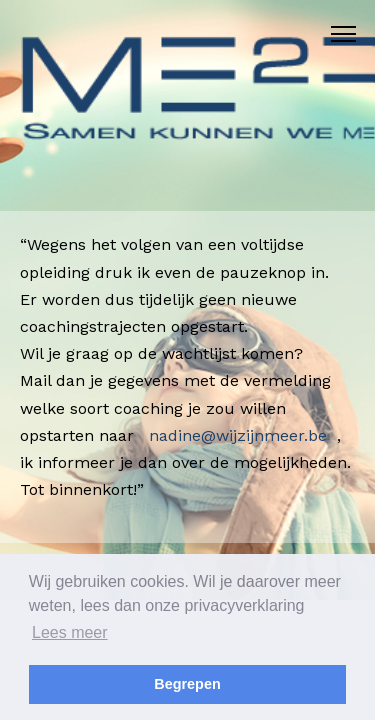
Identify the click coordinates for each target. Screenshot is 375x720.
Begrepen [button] (187, 684)
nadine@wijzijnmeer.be (238, 435)
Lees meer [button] (70, 632)
